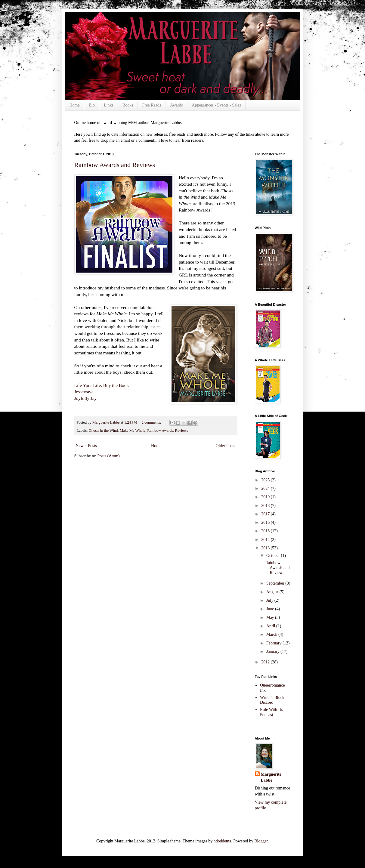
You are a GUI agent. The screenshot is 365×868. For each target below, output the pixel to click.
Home (75, 105)
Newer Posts (86, 446)
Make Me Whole (133, 431)
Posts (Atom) (109, 456)
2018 (266, 506)
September (276, 583)
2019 (266, 497)
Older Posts (226, 446)
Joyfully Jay (86, 398)
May (271, 618)
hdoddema (222, 841)
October (274, 556)
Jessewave (84, 392)
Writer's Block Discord (272, 700)
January (273, 652)
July (270, 600)
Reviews (182, 431)
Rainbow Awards (160, 431)
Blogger (261, 841)
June (271, 609)
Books (128, 105)
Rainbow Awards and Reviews (115, 165)
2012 (266, 662)
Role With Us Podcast (271, 712)
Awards (176, 105)
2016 (266, 522)
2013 (266, 548)
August (273, 592)
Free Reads (152, 105)
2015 (266, 531)
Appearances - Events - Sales (217, 105)
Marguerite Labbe (271, 777)
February (274, 643)
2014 (266, 540)
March (272, 634)
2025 (266, 480)
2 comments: (152, 422)
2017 (266, 514)
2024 (266, 488)
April (271, 626)
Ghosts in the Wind (103, 431)
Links (109, 105)
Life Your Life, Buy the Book (102, 385)
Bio (92, 105)
